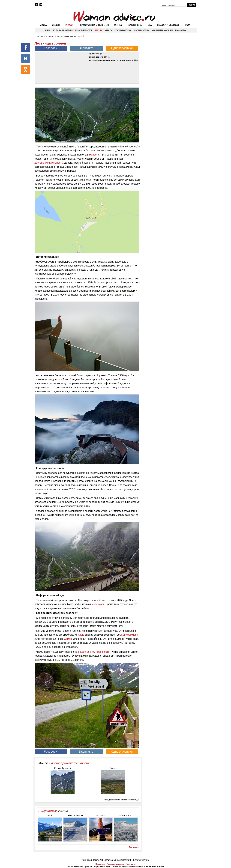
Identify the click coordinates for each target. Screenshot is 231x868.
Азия (47, 30)
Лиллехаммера (129, 635)
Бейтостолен (75, 815)
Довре (113, 768)
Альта (50, 815)
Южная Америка (142, 30)
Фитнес (118, 25)
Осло (81, 635)
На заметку (181, 30)
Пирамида (100, 815)
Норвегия (50, 36)
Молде (60, 36)
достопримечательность (49, 163)
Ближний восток (84, 30)
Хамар (68, 639)
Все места (134, 847)
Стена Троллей (63, 768)
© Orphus (144, 860)
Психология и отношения (94, 25)
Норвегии (95, 155)
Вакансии (100, 864)
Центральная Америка (62, 30)
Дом (187, 25)
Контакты (131, 864)
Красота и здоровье (168, 25)
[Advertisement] (170, 61)
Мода (43, 25)
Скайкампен (126, 815)
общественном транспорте (94, 652)
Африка (108, 30)
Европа (99, 30)
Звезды (56, 25)
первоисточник (156, 866)
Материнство (135, 25)
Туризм (69, 25)
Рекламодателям (115, 864)
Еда (150, 25)
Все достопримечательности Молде (122, 800)
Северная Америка (123, 30)
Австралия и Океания (162, 30)
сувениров (98, 604)
